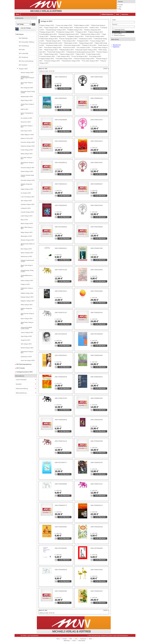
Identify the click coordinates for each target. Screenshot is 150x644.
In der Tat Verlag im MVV (28, 197)
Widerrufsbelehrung (21, 393)
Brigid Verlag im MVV (27, 100)
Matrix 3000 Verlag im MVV (27, 228)
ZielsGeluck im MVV (26, 357)
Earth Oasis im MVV (26, 131)
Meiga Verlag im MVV (27, 232)
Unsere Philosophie (21, 380)
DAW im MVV (24, 109)
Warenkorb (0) (117, 45)
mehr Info (56, 83)
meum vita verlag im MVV (28, 360)
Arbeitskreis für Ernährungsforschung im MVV (27, 78)
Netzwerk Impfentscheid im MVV (27, 261)
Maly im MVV (24, 220)
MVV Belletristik (23, 38)
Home (18, 14)
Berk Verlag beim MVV (27, 88)
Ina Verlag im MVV (26, 193)
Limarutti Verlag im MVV (27, 212)
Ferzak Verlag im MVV (27, 150)
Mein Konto (115, 39)
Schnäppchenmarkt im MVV (25, 372)
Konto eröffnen (118, 34)
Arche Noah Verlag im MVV (27, 83)
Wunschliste (82, 641)
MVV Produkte (21, 368)
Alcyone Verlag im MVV (27, 73)
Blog (120, 9)
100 (53, 71)
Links (120, 7)
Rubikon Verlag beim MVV (26, 309)
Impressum (125, 14)
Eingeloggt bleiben (118, 29)
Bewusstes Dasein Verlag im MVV (28, 92)
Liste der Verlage (26, 28)
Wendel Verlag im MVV (27, 348)
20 (50, 71)
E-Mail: (114, 20)
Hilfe (71, 639)
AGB (117, 14)
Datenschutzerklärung (22, 389)
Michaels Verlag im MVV (27, 240)
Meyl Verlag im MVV (26, 249)
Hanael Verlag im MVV (27, 171)
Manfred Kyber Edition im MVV (28, 244)
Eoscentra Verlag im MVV (28, 142)
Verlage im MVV (23, 69)
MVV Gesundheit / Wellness (27, 42)
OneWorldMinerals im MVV (27, 276)
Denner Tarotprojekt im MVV (27, 114)
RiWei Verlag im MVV (27, 305)
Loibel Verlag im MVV (27, 216)
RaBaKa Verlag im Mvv (27, 293)
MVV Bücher (20, 34)
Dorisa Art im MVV (26, 122)
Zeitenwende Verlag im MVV (27, 352)
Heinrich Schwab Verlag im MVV (27, 176)
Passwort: (115, 24)
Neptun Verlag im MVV (27, 253)
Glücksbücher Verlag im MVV (27, 163)
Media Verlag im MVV (27, 154)
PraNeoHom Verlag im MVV (27, 289)
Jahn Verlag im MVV (26, 201)
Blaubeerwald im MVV (27, 97)
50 (51, 71)
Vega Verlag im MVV (26, 336)
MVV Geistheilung (24, 46)
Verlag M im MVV (25, 340)
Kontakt (121, 5)
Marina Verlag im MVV (27, 224)
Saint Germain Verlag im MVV (27, 314)
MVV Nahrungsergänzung (24, 364)
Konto (74, 641)
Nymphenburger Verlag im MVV (27, 271)
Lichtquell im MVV (26, 208)
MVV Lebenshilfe (24, 54)
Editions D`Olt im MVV (27, 138)
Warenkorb (67, 641)
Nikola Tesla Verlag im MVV (27, 266)
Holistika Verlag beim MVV (26, 185)
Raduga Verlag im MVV (27, 297)
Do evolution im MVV (26, 118)
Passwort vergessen (119, 35)
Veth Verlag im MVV (26, 344)
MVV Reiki (22, 50)
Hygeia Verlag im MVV (27, 189)
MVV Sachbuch (23, 65)
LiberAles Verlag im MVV (28, 204)
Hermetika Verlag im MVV (28, 180)
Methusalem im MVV (26, 236)
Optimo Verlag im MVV (27, 281)
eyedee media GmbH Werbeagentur (118, 636)
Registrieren (116, 47)
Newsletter (19, 384)
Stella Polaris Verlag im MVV (27, 323)
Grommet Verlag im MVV (28, 168)
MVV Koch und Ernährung (26, 61)
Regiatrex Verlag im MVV (28, 301)
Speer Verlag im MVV (27, 319)
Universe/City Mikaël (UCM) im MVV (26, 328)
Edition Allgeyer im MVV (27, 135)
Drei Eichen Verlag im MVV (27, 126)
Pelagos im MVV (25, 284)
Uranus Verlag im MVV (27, 333)
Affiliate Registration (108, 14)
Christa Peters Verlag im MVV (27, 105)
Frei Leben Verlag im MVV (26, 158)
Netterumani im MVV (26, 257)
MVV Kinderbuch (23, 57)
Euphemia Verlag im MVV (28, 146)
